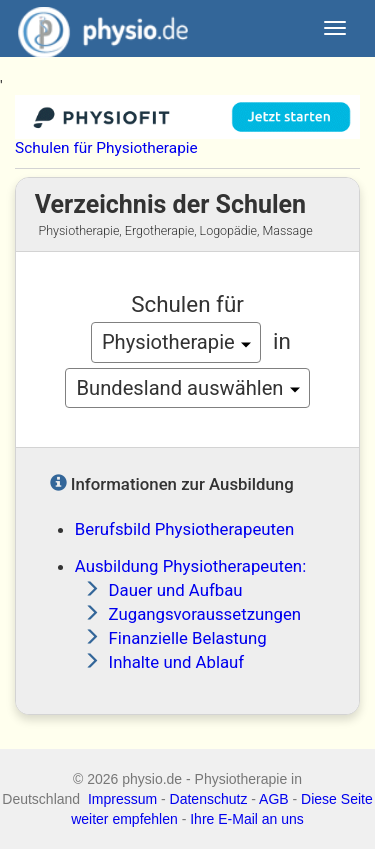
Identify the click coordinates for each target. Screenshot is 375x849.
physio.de (95, 30)
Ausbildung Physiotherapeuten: (190, 566)
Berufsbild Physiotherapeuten (184, 529)
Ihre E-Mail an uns (247, 819)
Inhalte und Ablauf (177, 662)
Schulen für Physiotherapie (106, 148)
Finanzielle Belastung (188, 638)
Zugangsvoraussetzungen (205, 614)
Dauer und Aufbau (176, 590)
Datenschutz (209, 799)
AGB (274, 799)
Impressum (122, 799)
